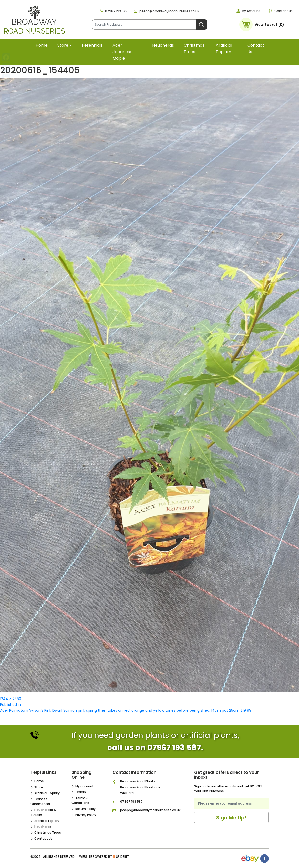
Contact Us (283, 11)
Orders (81, 792)
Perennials (92, 45)
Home (42, 45)
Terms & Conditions (80, 800)
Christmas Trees (194, 49)
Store (63, 45)
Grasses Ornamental (40, 801)
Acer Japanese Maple (122, 52)
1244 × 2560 (11, 699)
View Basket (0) (269, 25)
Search (202, 25)
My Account (251, 11)
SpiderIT (122, 857)
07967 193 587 (116, 11)
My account (85, 786)
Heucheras (163, 45)
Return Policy (85, 809)
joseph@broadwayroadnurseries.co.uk (169, 11)
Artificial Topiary (47, 793)
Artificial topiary (224, 49)
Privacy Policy (86, 815)
